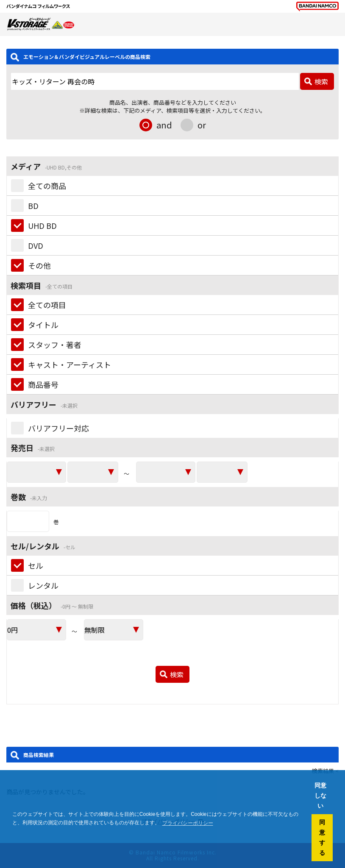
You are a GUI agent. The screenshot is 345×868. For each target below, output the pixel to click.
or (202, 125)
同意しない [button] (320, 796)
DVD (36, 245)
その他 (39, 265)
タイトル (43, 325)
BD (33, 206)
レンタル (43, 585)
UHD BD (42, 225)
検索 (321, 81)
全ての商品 (47, 186)
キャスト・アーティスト (70, 364)
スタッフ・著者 (55, 345)
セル (36, 565)
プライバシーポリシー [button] (188, 823)
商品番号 (43, 384)
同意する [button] (322, 837)
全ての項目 (47, 305)
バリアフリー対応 (58, 428)
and (164, 125)
